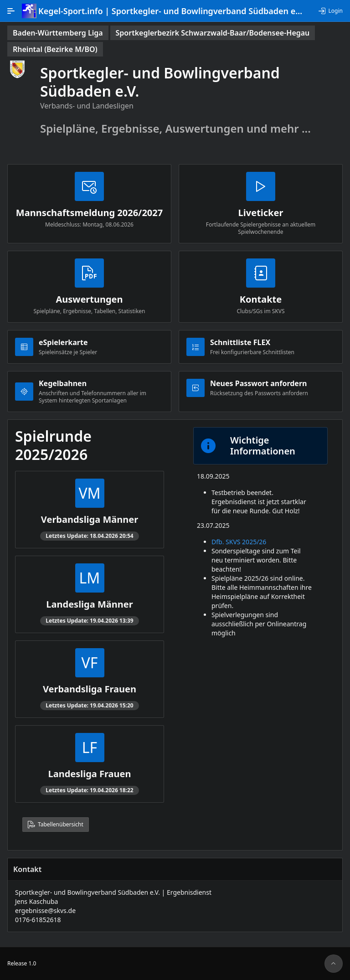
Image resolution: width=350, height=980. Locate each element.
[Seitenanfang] (334, 964)
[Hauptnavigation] (11, 11)
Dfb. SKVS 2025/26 (239, 542)
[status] (58, 33)
